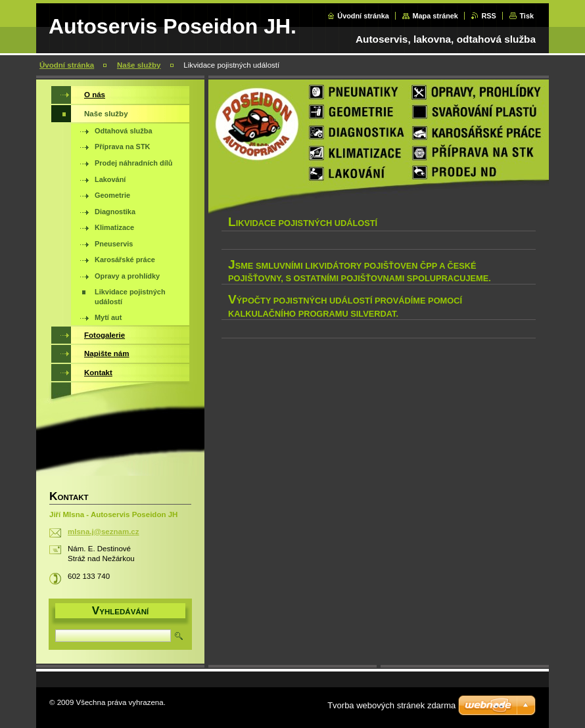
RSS (488, 16)
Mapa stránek (435, 16)
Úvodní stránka (363, 16)
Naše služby (139, 65)
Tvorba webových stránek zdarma (391, 705)
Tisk (526, 16)
